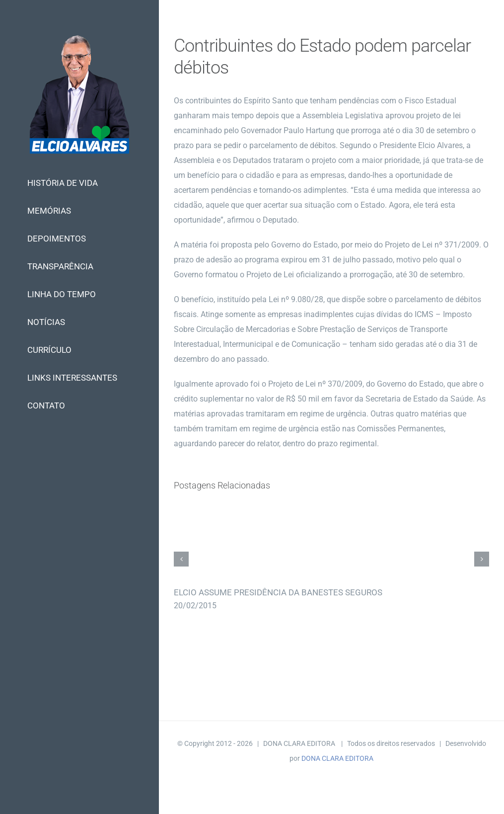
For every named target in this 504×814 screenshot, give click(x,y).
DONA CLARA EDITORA (337, 758)
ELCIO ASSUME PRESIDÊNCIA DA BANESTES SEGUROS (278, 592)
